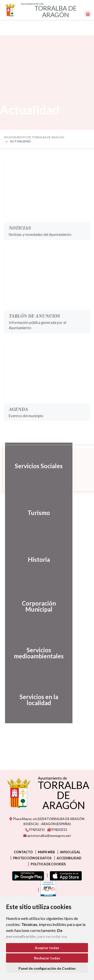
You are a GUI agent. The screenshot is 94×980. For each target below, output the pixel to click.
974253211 (35, 830)
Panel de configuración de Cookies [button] (47, 968)
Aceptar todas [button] (47, 948)
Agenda (18, 409)
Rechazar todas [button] (47, 958)
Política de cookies (48, 864)
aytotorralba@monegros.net (47, 836)
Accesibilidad (69, 858)
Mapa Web (46, 852)
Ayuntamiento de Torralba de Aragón (34, 137)
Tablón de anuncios (34, 316)
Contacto (23, 852)
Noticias (20, 228)
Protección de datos (32, 858)
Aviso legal (70, 852)
